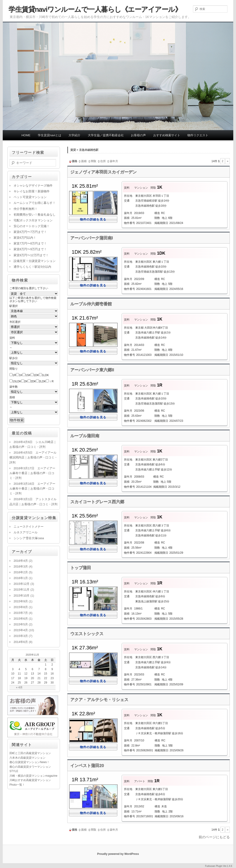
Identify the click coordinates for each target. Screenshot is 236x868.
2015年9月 (21, 601)
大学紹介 (74, 135)
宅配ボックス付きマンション (33, 220)
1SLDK (17, 381)
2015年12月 (22, 584)
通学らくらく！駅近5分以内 (32, 267)
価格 (73, 161)
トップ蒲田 (81, 568)
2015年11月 (22, 590)
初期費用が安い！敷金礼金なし (35, 215)
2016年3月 (21, 566)
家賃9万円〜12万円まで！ (31, 255)
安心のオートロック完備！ (32, 226)
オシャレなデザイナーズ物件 (33, 186)
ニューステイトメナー (29, 527)
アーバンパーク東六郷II (92, 370)
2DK (33, 381)
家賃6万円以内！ (25, 238)
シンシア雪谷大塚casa (29, 538)
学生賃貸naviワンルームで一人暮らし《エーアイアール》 (95, 9)
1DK (36, 375)
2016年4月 (21, 561)
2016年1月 (21, 578)
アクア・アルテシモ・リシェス (99, 700)
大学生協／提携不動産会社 (106, 135)
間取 (92, 161)
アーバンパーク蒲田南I (92, 238)
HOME (26, 135)
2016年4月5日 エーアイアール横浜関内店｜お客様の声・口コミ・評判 (33, 457)
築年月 (112, 161)
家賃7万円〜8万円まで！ (30, 243)
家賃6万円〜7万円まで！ (30, 232)
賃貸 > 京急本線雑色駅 (84, 150)
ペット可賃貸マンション (30, 197)
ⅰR (51, 381)
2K (26, 381)
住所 (101, 161)
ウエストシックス (87, 634)
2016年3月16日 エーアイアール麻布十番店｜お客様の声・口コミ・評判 (32, 489)
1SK (28, 375)
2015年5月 (21, 624)
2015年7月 (21, 613)
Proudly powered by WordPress (118, 854)
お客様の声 (138, 135)
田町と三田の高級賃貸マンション (30, 753)
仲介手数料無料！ (26, 209)
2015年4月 (21, 630)
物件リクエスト (198, 135)
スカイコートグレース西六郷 (97, 502)
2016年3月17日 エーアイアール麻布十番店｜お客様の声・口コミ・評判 (32, 473)
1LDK (45, 375)
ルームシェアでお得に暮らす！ (35, 203)
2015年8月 (21, 607)
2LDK (42, 381)
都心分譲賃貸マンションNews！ (29, 762)
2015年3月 (21, 636)
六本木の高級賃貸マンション (27, 758)
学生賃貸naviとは (50, 135)
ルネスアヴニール (26, 532)
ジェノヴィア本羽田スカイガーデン (103, 172)
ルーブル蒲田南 (85, 436)
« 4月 (19, 687)
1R (14, 375)
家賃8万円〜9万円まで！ (30, 249)
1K (21, 375)
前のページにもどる (214, 837)
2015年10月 (22, 596)
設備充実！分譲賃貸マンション (35, 261)
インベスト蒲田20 (87, 766)
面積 (82, 161)
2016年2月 (21, 572)
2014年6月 (21, 642)
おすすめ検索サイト (167, 135)
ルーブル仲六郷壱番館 (91, 304)
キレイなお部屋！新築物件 (32, 191)
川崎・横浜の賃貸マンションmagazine (33, 776)
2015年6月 (21, 619)
